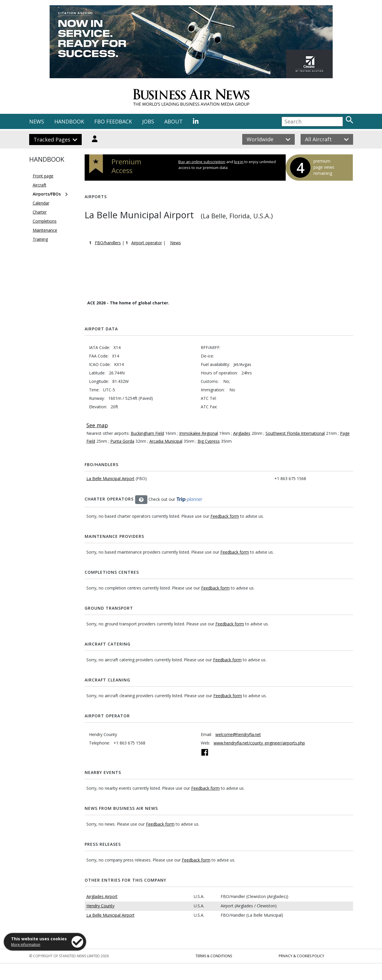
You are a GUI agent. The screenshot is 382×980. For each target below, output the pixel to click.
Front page (43, 176)
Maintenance (45, 230)
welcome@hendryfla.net (238, 734)
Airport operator (147, 243)
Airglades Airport (102, 896)
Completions (45, 221)
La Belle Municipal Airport (110, 478)
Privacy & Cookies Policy (301, 956)
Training (40, 239)
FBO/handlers (108, 243)
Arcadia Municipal (166, 441)
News (176, 243)
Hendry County (100, 906)
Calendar (41, 203)
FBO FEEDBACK (113, 121)
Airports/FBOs (47, 194)
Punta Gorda (122, 441)
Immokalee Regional (199, 433)
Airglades (242, 433)
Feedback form (225, 516)
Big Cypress (209, 441)
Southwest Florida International (295, 433)
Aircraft (40, 185)
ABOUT (173, 121)
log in (239, 162)
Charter (40, 212)
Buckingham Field (147, 433)
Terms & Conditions (214, 956)
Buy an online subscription (202, 162)
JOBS (148, 121)
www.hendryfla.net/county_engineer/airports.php (259, 743)
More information (26, 945)
